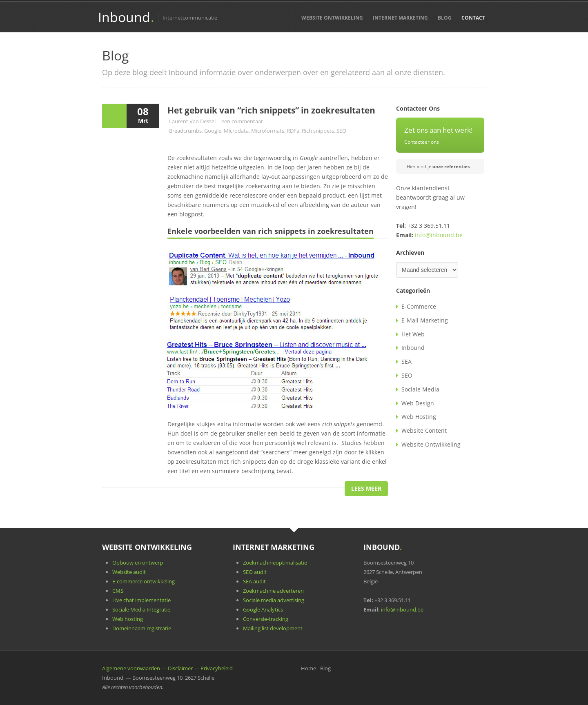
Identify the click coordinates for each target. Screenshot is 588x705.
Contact (473, 18)
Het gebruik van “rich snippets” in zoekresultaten (271, 110)
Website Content (424, 430)
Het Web (413, 334)
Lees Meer (366, 488)
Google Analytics (263, 609)
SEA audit (254, 581)
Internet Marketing (400, 18)
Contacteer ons (422, 142)
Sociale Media (420, 389)
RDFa (293, 131)
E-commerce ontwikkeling (144, 581)
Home (308, 668)
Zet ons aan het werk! (438, 130)
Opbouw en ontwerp (138, 563)
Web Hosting (419, 417)
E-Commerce (419, 306)
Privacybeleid (217, 668)
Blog (445, 18)
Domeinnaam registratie (142, 628)
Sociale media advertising (274, 600)
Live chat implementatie (141, 600)
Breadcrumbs (185, 131)
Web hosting (128, 619)
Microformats (268, 131)
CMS (118, 591)
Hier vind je (438, 166)
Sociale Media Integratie (141, 609)
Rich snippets (318, 131)
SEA (406, 361)
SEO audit (255, 572)
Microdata (236, 131)
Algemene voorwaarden (131, 668)
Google (213, 131)
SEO (341, 131)
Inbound (126, 17)
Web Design (418, 403)
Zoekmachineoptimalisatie (275, 563)
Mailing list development (273, 628)
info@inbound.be (439, 235)
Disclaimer (180, 668)
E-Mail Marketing (425, 320)
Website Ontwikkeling (332, 18)
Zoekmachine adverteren (273, 591)
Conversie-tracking (266, 619)
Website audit (129, 572)
